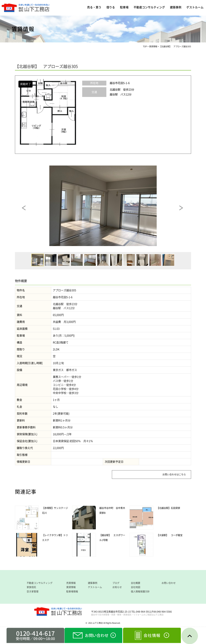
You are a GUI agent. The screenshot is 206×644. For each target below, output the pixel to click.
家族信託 (31, 587)
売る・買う (94, 7)
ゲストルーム (195, 7)
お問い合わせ (169, 583)
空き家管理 (33, 592)
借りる (111, 7)
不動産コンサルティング (149, 7)
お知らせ (117, 587)
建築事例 (176, 7)
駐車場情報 (72, 592)
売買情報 (71, 583)
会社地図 (136, 587)
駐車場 (124, 7)
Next (184, 210)
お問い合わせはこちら (174, 474)
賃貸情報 (71, 587)
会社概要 (136, 583)
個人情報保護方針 (140, 592)
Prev (27, 210)
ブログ (116, 583)
